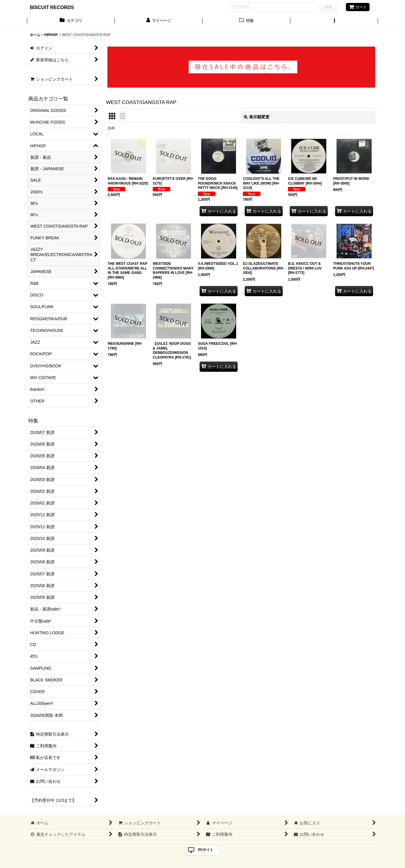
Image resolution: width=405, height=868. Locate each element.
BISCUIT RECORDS (52, 7)
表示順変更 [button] (257, 117)
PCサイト (206, 850)
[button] (334, 21)
